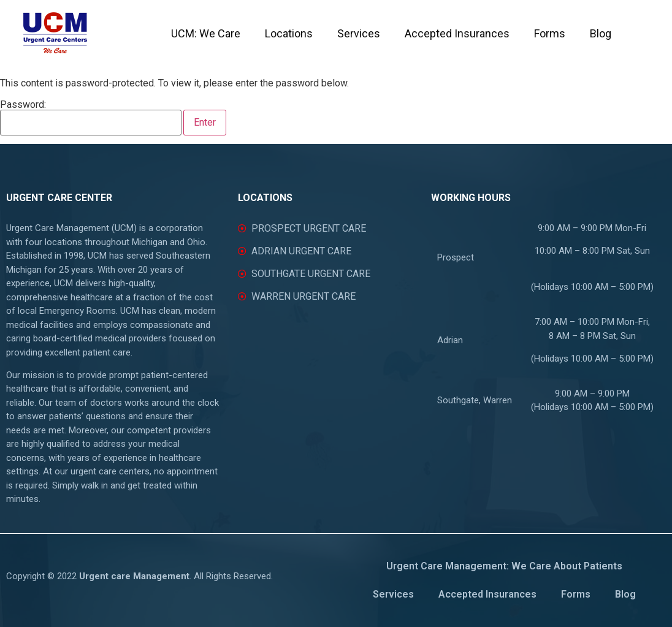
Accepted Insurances (457, 33)
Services (359, 33)
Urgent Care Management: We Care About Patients (504, 566)
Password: (91, 118)
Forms (550, 33)
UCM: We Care (206, 33)
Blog (601, 33)
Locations (289, 33)
